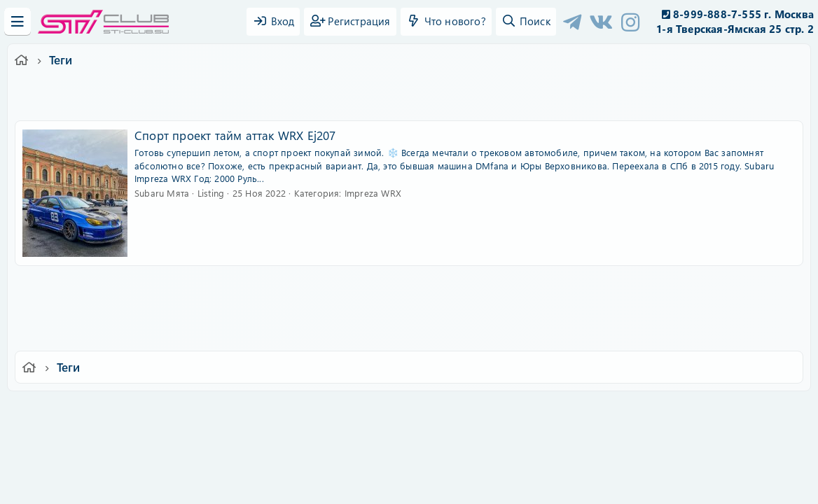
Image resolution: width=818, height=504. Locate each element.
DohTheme (445, 485)
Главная (659, 411)
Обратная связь (286, 411)
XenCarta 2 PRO (354, 452)
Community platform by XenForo (409, 431)
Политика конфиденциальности (504, 411)
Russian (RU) (204, 411)
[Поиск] (526, 22)
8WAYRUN (473, 452)
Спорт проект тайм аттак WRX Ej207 (235, 135)
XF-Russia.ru (64, 441)
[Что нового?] (446, 22)
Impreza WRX (373, 193)
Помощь (609, 411)
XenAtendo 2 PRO (354, 463)
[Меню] (18, 22)
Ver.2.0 (138, 411)
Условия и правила (376, 411)
